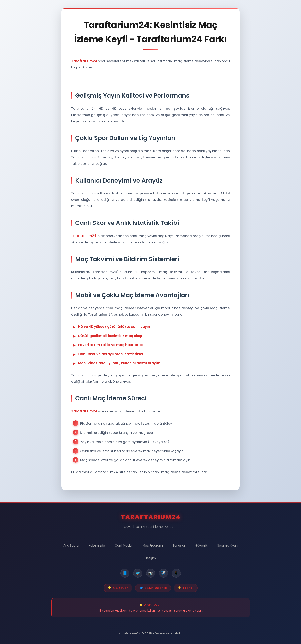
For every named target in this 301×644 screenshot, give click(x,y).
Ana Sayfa (71, 546)
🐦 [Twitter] (138, 573)
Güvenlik (201, 546)
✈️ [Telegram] (163, 573)
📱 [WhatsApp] (176, 573)
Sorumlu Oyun (227, 546)
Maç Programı (153, 546)
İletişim (151, 558)
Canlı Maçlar (124, 546)
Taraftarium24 (84, 236)
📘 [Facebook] (125, 573)
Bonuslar (179, 546)
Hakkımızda (97, 546)
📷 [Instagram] (150, 573)
